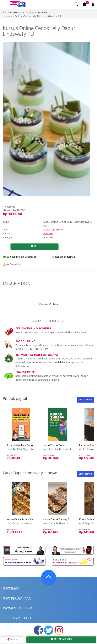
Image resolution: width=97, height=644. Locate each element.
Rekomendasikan (63, 257)
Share (12, 640)
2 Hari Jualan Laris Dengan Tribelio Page (29, 445)
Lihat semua (86, 400)
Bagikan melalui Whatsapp (20, 257)
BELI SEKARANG (61, 639)
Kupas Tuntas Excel (54, 445)
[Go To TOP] (49, 577)
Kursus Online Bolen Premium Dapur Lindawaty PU (35, 520)
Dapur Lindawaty (53, 230)
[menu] (4, 4)
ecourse (48, 234)
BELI (35, 247)
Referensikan (12, 265)
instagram (59, 630)
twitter (49, 630)
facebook (38, 630)
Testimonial (54, 363)
